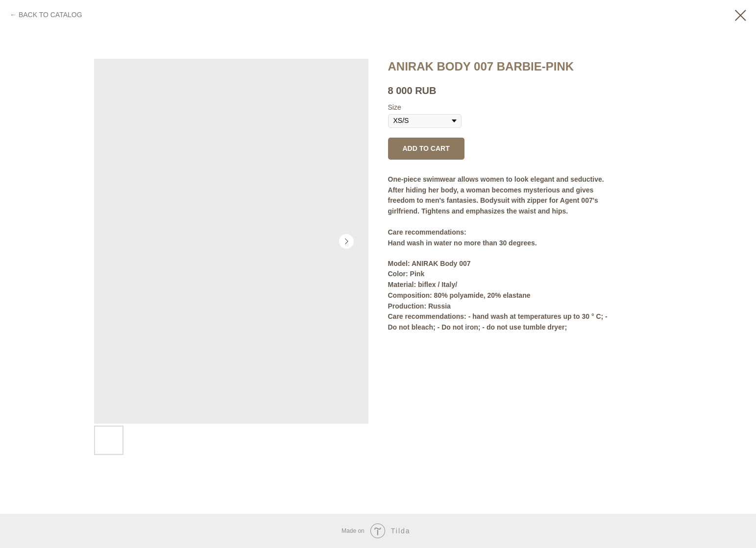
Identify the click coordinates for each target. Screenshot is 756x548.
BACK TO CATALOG (50, 15)
